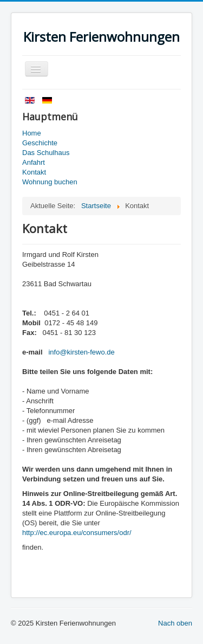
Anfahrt (34, 162)
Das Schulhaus (46, 153)
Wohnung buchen (50, 182)
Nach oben (175, 623)
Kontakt (34, 172)
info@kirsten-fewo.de (81, 352)
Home (32, 133)
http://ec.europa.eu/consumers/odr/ (77, 533)
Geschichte (40, 143)
